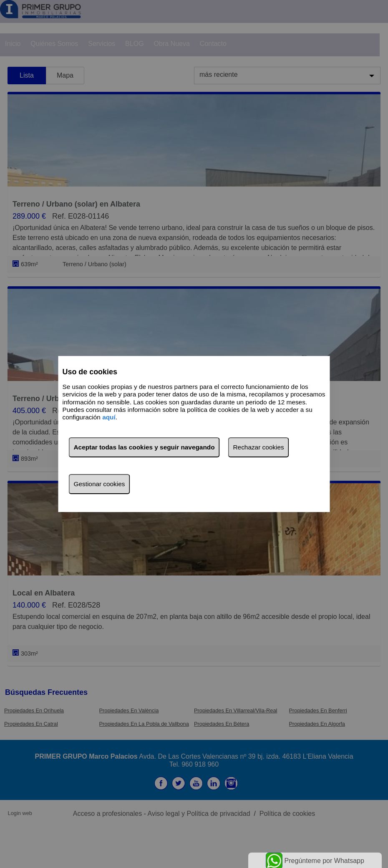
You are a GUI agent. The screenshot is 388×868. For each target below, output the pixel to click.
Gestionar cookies (100, 484)
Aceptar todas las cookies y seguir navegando (144, 447)
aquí (109, 418)
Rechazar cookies (259, 447)
